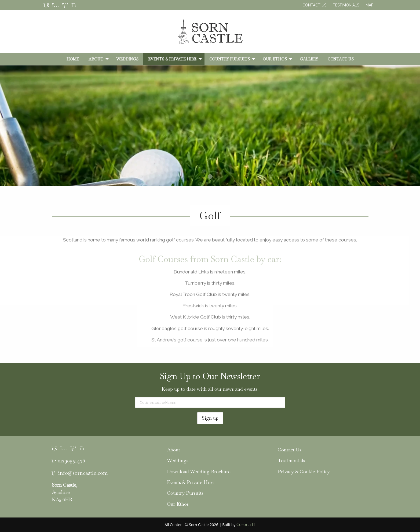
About (96, 59)
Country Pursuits (230, 59)
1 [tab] (210, 177)
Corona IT (246, 524)
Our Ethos (275, 59)
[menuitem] (73, 59)
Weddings (127, 59)
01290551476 (71, 461)
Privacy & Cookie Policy (304, 471)
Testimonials (346, 5)
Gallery (309, 59)
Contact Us (314, 5)
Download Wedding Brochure (199, 471)
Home (73, 59)
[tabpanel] (210, 136)
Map (369, 5)
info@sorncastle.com (83, 473)
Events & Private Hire (172, 59)
